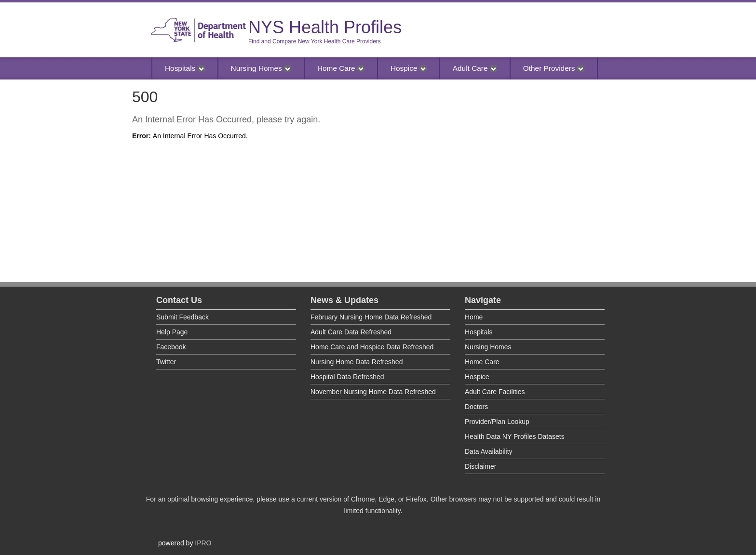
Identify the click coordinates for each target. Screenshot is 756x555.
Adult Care (475, 68)
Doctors (476, 407)
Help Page (172, 332)
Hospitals (185, 68)
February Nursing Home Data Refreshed (371, 317)
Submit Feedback (182, 317)
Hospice (409, 68)
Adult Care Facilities (495, 392)
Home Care (341, 68)
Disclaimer (480, 466)
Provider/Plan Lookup (497, 422)
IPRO (203, 543)
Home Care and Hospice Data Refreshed (372, 347)
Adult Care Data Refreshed (351, 332)
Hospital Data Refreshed (347, 377)
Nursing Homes (261, 68)
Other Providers (554, 68)
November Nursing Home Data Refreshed (373, 392)
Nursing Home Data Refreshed (357, 362)
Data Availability (489, 451)
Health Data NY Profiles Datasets (515, 436)
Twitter (166, 362)
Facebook (171, 347)
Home (474, 317)
